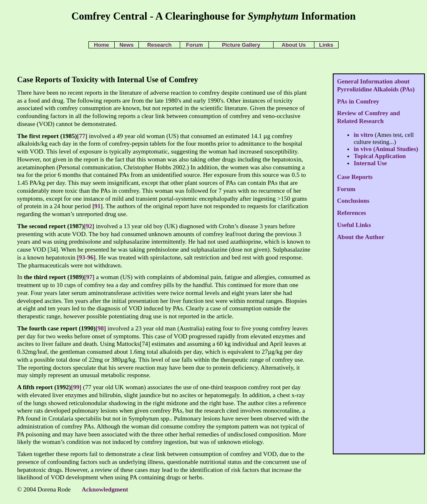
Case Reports (355, 177)
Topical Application (380, 156)
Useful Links (354, 225)
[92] (89, 226)
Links (326, 45)
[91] (97, 206)
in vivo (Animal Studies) (386, 149)
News (126, 45)
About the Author (360, 237)
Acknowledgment (105, 489)
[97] (89, 277)
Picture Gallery (241, 45)
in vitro (363, 135)
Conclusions (353, 201)
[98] (101, 328)
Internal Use (370, 163)
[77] (82, 136)
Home (101, 45)
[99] (76, 387)
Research (159, 45)
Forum (194, 45)
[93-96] (86, 257)
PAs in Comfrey (358, 101)
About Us (294, 45)
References (352, 213)
